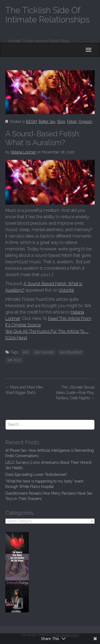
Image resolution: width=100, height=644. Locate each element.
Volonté (66, 290)
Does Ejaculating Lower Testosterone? (36, 474)
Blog (61, 122)
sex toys (14, 360)
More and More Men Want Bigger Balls (24, 390)
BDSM (31, 122)
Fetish (72, 122)
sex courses (44, 352)
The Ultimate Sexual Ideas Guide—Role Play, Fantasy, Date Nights (75, 393)
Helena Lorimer (23, 152)
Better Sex (47, 122)
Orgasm (85, 122)
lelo (26, 352)
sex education (71, 352)
